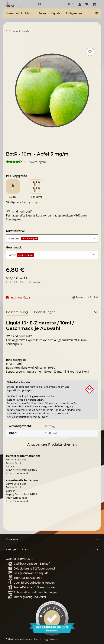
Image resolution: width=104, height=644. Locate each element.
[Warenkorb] (94, 4)
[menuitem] (19, 13)
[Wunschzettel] (87, 4)
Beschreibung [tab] (17, 312)
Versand (38, 282)
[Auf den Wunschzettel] (90, 52)
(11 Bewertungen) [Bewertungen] (26, 162)
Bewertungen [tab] (45, 312)
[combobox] (52, 238)
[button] (48, 4)
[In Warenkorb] (9, 43)
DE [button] (69, 4)
